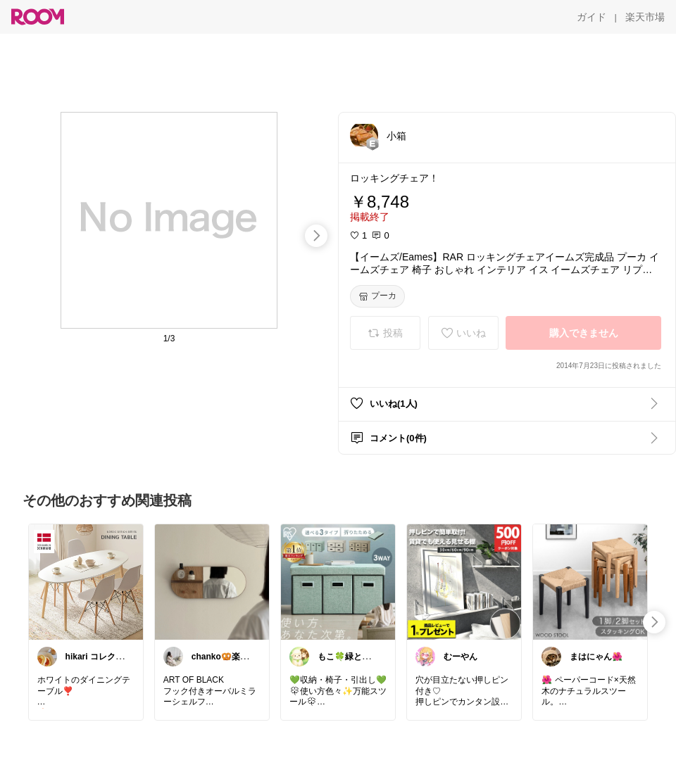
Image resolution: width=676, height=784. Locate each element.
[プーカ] (377, 296)
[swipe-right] (316, 236)
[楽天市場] (645, 17)
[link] (86, 581)
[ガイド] (591, 17)
